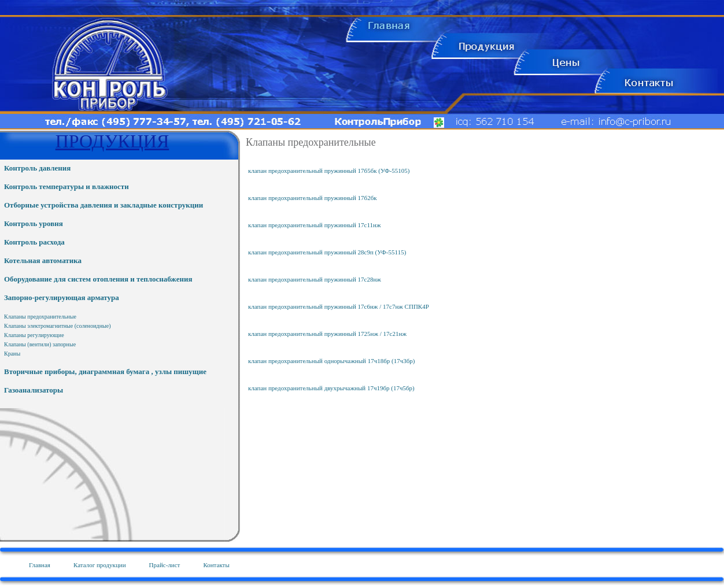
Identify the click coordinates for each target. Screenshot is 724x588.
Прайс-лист (165, 565)
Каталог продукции (100, 565)
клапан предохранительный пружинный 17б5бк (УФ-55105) (329, 171)
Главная (40, 565)
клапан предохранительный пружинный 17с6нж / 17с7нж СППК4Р (339, 306)
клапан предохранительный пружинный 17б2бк (313, 198)
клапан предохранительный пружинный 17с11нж (315, 225)
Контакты (216, 565)
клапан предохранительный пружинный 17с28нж (315, 279)
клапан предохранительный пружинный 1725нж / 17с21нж (327, 334)
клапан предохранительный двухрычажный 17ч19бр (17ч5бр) (331, 388)
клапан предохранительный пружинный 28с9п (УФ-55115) (327, 252)
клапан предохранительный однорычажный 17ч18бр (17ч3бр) (332, 361)
